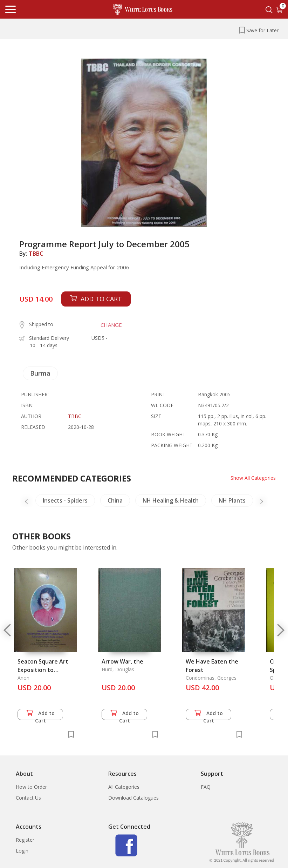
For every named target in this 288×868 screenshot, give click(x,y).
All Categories (124, 787)
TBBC (36, 254)
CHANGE (111, 325)
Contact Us (28, 798)
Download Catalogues (133, 798)
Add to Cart (40, 715)
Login (22, 851)
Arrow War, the (122, 661)
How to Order (31, 787)
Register (25, 840)
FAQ (206, 787)
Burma (40, 373)
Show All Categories (253, 478)
